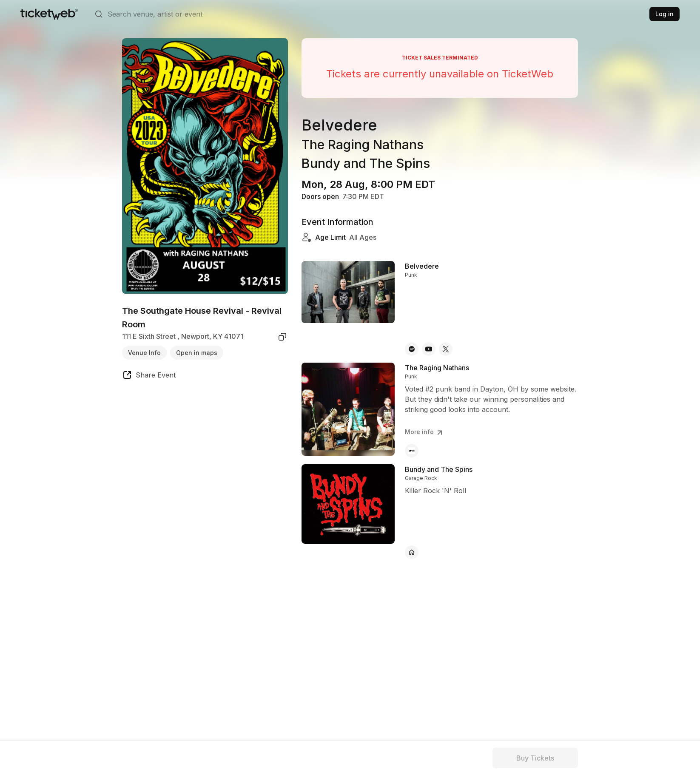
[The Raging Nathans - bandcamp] (412, 451)
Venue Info (144, 353)
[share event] (149, 376)
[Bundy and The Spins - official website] (412, 552)
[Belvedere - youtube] (429, 349)
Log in (664, 14)
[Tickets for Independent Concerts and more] (49, 14)
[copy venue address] (282, 337)
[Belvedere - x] (446, 349)
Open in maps (197, 353)
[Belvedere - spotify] (412, 349)
